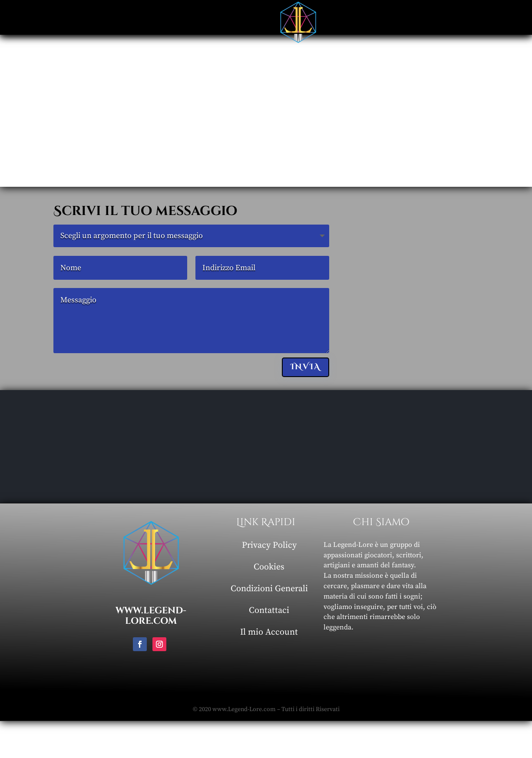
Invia (306, 367)
